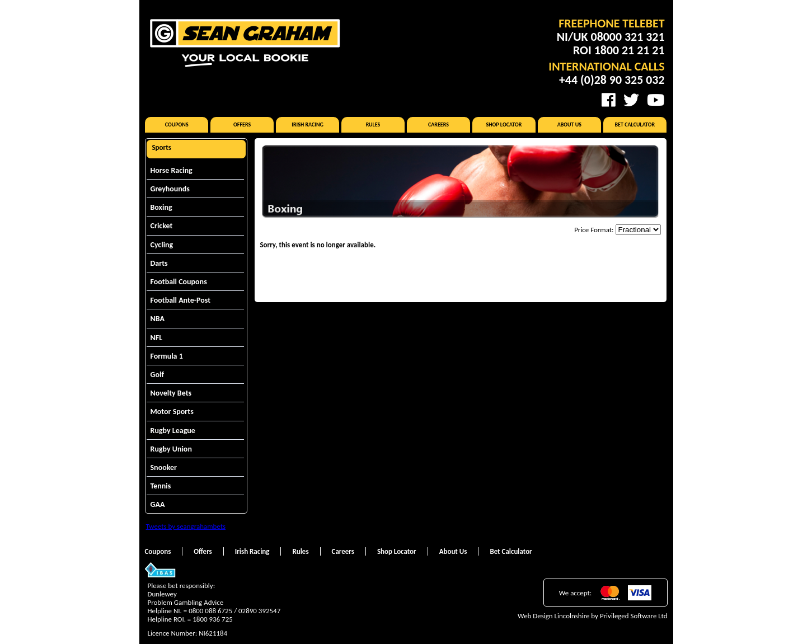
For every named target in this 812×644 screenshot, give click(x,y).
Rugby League (173, 431)
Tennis (161, 486)
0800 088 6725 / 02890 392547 (234, 611)
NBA (158, 319)
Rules (373, 124)
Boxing (161, 207)
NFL (157, 338)
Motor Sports (172, 412)
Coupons (177, 124)
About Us (569, 124)
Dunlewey (162, 594)
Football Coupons (179, 282)
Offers (242, 124)
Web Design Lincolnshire (553, 616)
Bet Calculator (635, 124)
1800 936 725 (213, 619)
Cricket (162, 226)
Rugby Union (171, 449)
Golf (157, 375)
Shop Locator (504, 124)
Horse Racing (172, 170)
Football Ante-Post (181, 300)
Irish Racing (308, 124)
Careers (438, 124)
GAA (158, 504)
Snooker (164, 467)
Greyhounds (170, 189)
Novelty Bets (171, 393)
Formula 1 (167, 356)
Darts (159, 263)
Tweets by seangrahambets (186, 526)
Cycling (162, 245)
